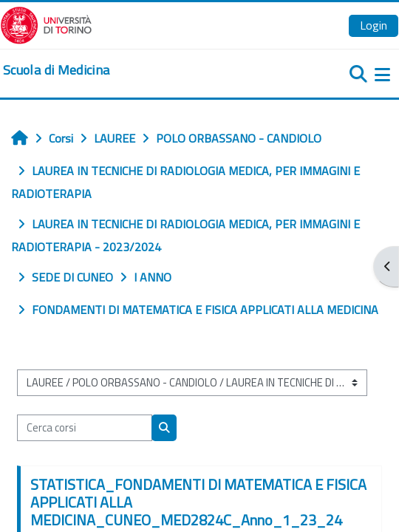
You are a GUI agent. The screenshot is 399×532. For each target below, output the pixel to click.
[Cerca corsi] (85, 428)
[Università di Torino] (46, 24)
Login (374, 25)
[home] (56, 70)
